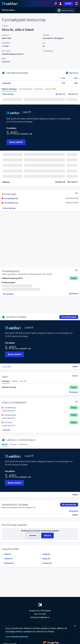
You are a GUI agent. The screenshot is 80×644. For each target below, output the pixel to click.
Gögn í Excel (72, 73)
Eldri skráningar (8, 294)
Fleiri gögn (6, 430)
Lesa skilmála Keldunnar (17, 637)
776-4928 (5, 46)
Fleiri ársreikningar (9, 208)
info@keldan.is (44, 617)
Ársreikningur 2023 (10, 203)
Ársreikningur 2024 (10, 198)
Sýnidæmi (74, 294)
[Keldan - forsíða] (10, 3)
